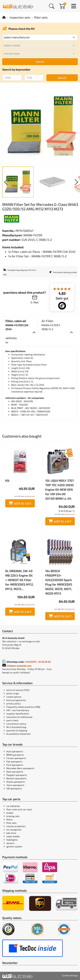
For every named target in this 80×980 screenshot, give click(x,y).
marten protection (16, 826)
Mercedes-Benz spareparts (20, 768)
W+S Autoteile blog (16, 727)
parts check (12, 720)
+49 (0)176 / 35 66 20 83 (38, 662)
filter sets (41, 17)
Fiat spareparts (14, 761)
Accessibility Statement (19, 734)
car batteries (13, 806)
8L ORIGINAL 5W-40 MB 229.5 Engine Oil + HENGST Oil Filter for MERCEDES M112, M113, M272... (19, 580)
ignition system (14, 846)
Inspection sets (20, 17)
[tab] (20, 325)
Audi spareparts (15, 751)
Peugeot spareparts (17, 775)
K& (7, 480)
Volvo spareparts (15, 785)
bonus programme (16, 700)
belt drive (11, 833)
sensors (10, 843)
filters (9, 819)
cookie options (14, 697)
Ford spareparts (15, 765)
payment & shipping (17, 730)
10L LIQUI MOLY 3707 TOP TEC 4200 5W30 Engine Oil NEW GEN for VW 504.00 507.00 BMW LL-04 (60, 489)
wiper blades (13, 836)
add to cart (20, 503)
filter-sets (11, 823)
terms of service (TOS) (18, 690)
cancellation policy (16, 724)
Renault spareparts (16, 778)
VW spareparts (14, 788)
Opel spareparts (15, 772)
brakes (10, 813)
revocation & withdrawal (19, 717)
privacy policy (14, 703)
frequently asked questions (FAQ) (23, 707)
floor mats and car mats (19, 809)
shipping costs (30, 496)
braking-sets (13, 816)
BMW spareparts (15, 755)
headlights (12, 840)
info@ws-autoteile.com (19, 666)
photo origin (13, 693)
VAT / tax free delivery (18, 710)
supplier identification (18, 714)
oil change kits (14, 830)
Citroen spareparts (16, 758)
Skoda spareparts (16, 782)
